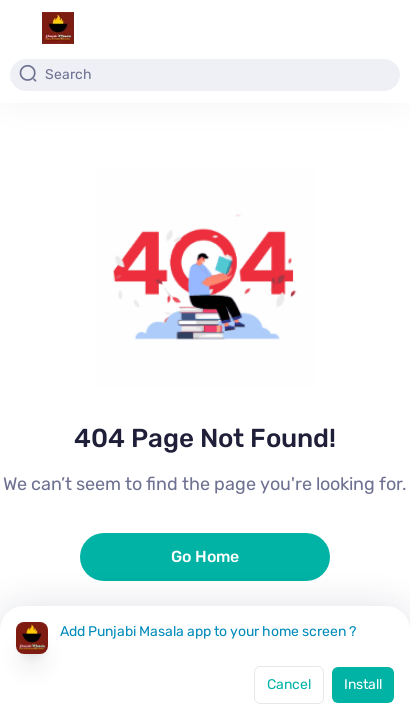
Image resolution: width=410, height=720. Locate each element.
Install (363, 684)
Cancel (289, 684)
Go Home (205, 556)
